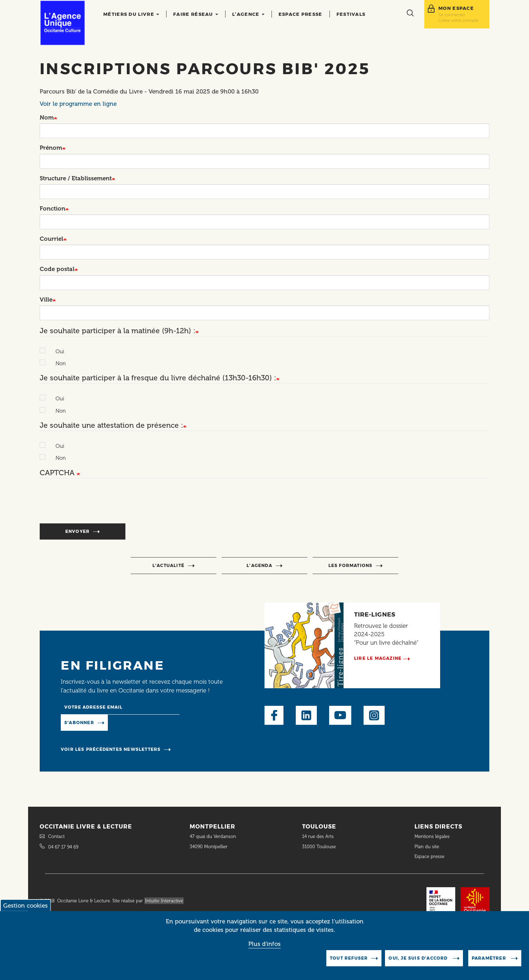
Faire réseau (196, 14)
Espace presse (301, 14)
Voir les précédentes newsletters (111, 749)
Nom (47, 117)
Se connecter (452, 15)
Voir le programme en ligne (78, 104)
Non (57, 363)
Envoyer (77, 531)
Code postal (57, 269)
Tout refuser (349, 958)
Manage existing (136, 722)
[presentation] (93, 504)
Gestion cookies (25, 905)
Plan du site (427, 847)
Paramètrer (490, 958)
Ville (46, 299)
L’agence (248, 14)
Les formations (351, 565)
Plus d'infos (264, 944)
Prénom (51, 148)
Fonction (53, 208)
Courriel (51, 239)
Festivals (351, 14)
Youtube (340, 715)
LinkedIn (306, 715)
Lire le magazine (378, 658)
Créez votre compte (458, 20)
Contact (56, 836)
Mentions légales (433, 836)
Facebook (274, 715)
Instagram (374, 715)
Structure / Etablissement (76, 178)
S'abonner (79, 723)
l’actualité (168, 565)
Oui (56, 352)
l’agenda (259, 565)
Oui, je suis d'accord (419, 958)
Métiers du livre (131, 14)
